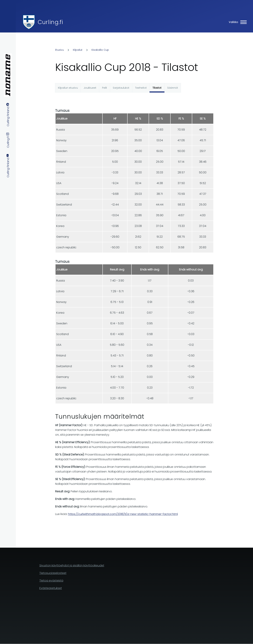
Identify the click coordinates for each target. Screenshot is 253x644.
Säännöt (173, 88)
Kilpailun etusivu (68, 88)
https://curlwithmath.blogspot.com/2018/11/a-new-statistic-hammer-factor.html (123, 514)
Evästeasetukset (51, 588)
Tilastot (157, 88)
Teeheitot (141, 88)
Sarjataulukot (121, 88)
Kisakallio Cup (100, 50)
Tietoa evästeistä (51, 581)
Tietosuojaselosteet (53, 573)
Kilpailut (78, 50)
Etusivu (59, 50)
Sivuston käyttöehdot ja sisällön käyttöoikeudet (72, 565)
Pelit (105, 88)
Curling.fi (50, 22)
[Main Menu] (237, 22)
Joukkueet (90, 88)
